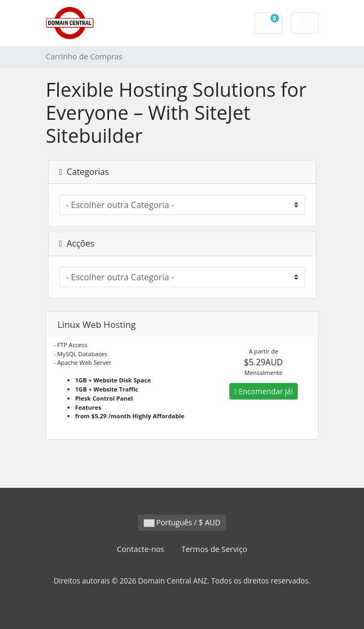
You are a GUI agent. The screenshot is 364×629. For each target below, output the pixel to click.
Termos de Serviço (214, 549)
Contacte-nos (140, 549)
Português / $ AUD (182, 522)
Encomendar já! (264, 391)
